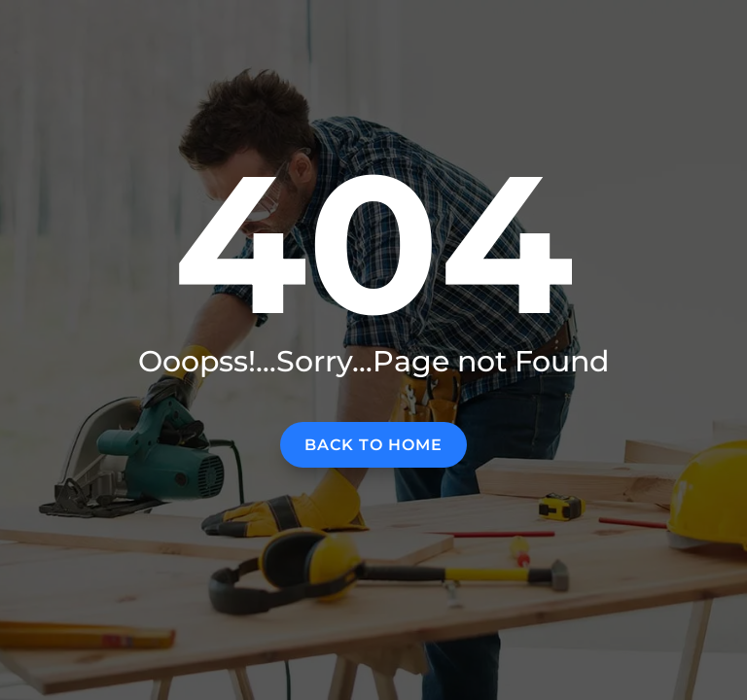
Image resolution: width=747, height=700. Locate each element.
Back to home (373, 445)
